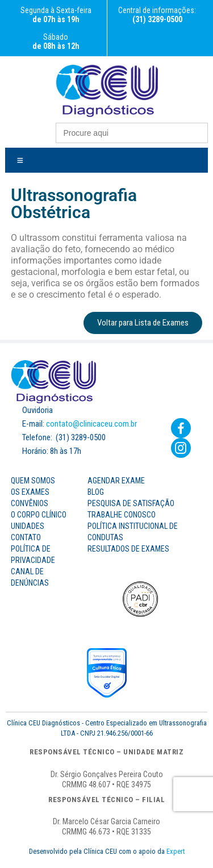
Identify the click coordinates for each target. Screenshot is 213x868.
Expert (176, 851)
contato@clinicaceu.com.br (91, 424)
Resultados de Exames (128, 549)
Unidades (28, 526)
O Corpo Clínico (39, 515)
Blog (96, 492)
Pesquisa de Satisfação (131, 503)
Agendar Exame (116, 481)
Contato (26, 537)
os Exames (30, 492)
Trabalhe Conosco (122, 515)
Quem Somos (33, 481)
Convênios (30, 503)
